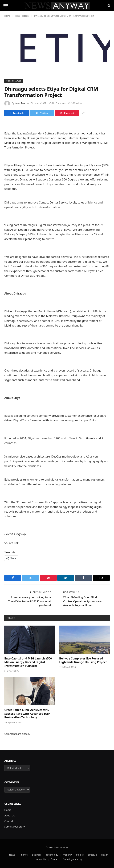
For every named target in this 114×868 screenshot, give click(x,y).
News (12, 855)
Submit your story (15, 827)
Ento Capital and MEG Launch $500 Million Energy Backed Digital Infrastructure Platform (28, 662)
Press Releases (14, 81)
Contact (9, 821)
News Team (21, 103)
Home (8, 810)
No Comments (58, 103)
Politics (80, 855)
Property (67, 855)
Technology (52, 855)
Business (37, 855)
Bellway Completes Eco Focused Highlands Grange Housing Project (83, 660)
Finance (24, 855)
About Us (10, 815)
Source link (11, 543)
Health (105, 855)
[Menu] (6, 6)
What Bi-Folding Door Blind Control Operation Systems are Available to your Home (82, 601)
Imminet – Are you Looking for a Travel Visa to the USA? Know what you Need (30, 601)
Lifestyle (92, 855)
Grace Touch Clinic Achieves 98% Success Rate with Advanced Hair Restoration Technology (27, 714)
